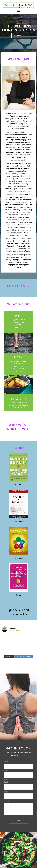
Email (7, 782)
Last (5, 779)
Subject (7, 792)
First (5, 771)
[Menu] (19, 12)
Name (7, 761)
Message (7, 801)
